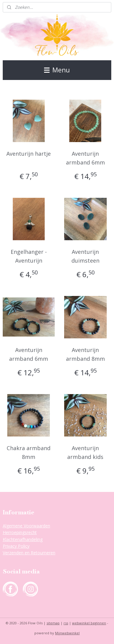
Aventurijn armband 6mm (85, 158)
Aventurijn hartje (29, 154)
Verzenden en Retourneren (29, 553)
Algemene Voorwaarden (26, 526)
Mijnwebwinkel (67, 633)
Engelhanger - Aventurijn (29, 256)
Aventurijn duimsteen (85, 256)
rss (66, 623)
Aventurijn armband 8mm (85, 354)
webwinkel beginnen (89, 623)
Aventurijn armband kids (85, 452)
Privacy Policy (16, 546)
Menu (57, 70)
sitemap (53, 623)
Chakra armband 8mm (29, 452)
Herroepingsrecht (20, 532)
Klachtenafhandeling (23, 539)
